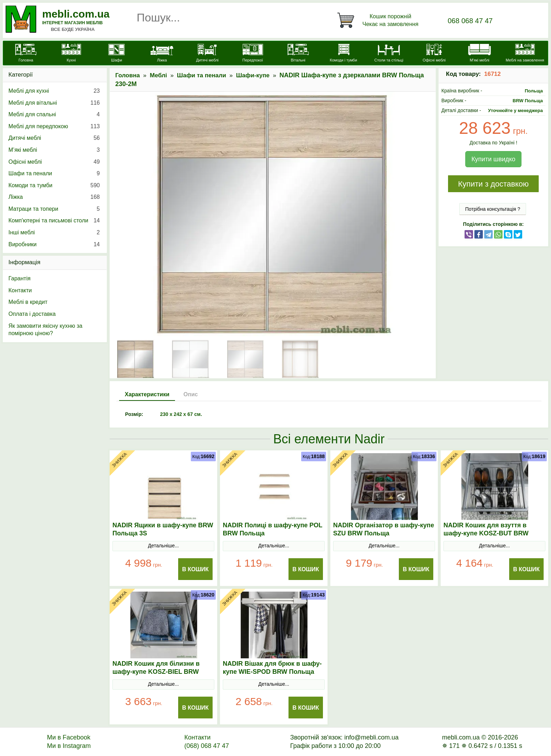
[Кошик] (379, 20)
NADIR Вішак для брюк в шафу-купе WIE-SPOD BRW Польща (272, 668)
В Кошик (195, 569)
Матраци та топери (54, 209)
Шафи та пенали (202, 75)
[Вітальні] (298, 54)
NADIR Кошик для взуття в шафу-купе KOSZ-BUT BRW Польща (486, 533)
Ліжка (54, 197)
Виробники (54, 245)
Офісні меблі (54, 162)
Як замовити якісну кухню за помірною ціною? (45, 330)
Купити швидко (493, 159)
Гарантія (20, 278)
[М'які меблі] (479, 54)
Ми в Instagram (69, 746)
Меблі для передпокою (54, 126)
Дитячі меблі (54, 138)
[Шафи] (116, 54)
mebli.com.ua (76, 14)
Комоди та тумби (54, 185)
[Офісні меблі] (434, 54)
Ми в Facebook (69, 737)
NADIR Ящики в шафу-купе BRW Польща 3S (163, 529)
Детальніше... (163, 546)
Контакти (20, 290)
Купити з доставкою (493, 184)
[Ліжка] (162, 54)
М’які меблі (54, 150)
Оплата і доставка (32, 314)
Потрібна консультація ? (493, 209)
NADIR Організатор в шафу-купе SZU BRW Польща (384, 529)
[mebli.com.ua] (26, 54)
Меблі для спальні (54, 115)
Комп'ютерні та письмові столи (54, 221)
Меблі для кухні (54, 91)
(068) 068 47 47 (206, 746)
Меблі (158, 75)
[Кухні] (71, 54)
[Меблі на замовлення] (525, 54)
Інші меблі (54, 233)
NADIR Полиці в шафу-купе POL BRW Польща (273, 529)
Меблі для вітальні (54, 103)
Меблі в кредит (28, 302)
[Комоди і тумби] (343, 54)
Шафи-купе (253, 75)
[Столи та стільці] (389, 54)
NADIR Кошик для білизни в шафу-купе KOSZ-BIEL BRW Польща (156, 672)
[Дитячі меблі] (207, 54)
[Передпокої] (253, 54)
